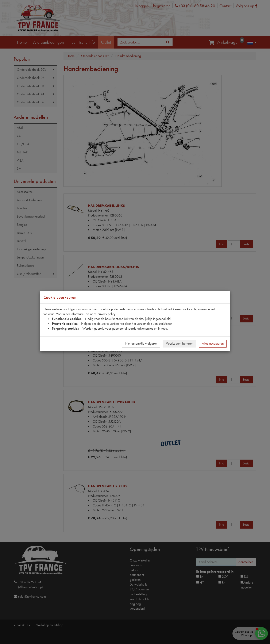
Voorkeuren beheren (180, 343)
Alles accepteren (213, 343)
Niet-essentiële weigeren (141, 343)
